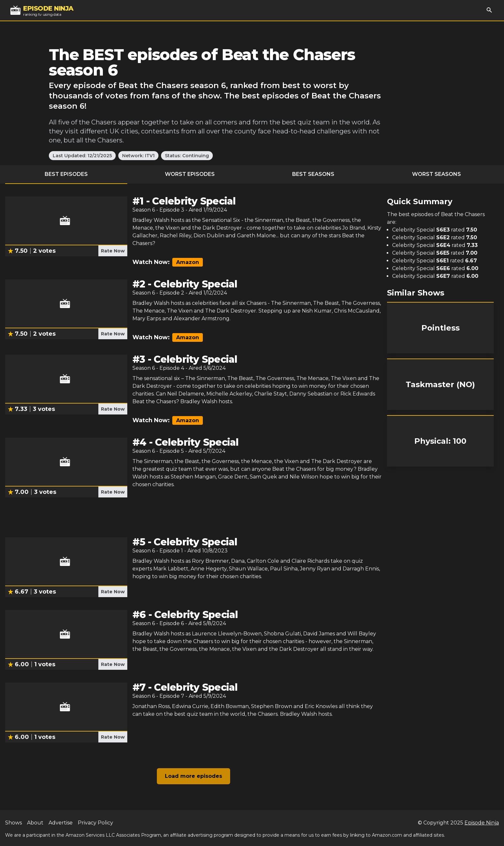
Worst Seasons (437, 174)
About (35, 823)
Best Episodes (66, 174)
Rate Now (113, 251)
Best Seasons (313, 174)
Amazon (188, 262)
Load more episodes (194, 776)
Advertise (61, 823)
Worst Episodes (190, 174)
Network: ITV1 (138, 156)
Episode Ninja (482, 823)
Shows (14, 823)
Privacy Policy (95, 823)
